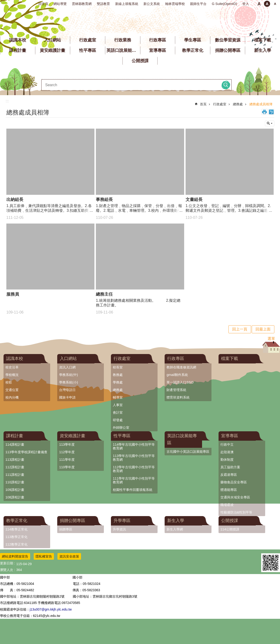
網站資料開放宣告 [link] (15, 556)
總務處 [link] (238, 104)
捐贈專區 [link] (66, 529)
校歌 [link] (9, 382)
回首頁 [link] (43, 4)
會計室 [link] (118, 412)
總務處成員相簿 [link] (261, 104)
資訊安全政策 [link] (69, 556)
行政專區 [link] (158, 40)
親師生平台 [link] (198, 4)
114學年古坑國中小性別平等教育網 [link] (134, 446)
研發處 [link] (118, 420)
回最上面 (263, 329)
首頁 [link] (203, 104)
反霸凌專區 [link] (229, 475)
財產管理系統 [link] (176, 390)
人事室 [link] (118, 405)
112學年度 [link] (67, 452)
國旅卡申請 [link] (67, 397)
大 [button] (275, 4)
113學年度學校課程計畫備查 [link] (26, 452)
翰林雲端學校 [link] (175, 4)
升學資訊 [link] (119, 529)
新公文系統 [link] (152, 4)
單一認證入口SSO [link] (180, 382)
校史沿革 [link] (12, 367)
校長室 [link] (118, 367)
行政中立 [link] (227, 444)
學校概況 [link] (12, 375)
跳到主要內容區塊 (2, 2)
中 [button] (267, 4)
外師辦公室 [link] (121, 428)
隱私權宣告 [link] (44, 556)
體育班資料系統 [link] (178, 397)
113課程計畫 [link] (15, 460)
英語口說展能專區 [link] (123, 50)
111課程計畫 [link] (15, 475)
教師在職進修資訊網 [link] (181, 367)
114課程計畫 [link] (15, 444)
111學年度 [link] (67, 460)
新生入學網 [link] (175, 529)
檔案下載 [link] (263, 40)
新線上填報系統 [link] (127, 4)
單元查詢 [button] (270, 123)
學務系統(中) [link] (69, 375)
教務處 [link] (118, 375)
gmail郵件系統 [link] (177, 375)
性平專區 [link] (88, 50)
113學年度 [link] (67, 444)
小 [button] (259, 4)
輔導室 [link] (118, 397)
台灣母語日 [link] (67, 390)
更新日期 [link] (7, 563)
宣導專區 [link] (158, 50)
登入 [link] (246, 4)
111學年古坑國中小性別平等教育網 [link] (134, 480)
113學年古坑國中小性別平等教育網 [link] (134, 458)
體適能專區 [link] (229, 490)
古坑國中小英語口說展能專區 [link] (188, 452)
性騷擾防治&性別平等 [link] (236, 512)
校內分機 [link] (12, 397)
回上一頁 (240, 329)
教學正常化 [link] (193, 50)
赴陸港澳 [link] (227, 452)
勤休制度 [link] (227, 460)
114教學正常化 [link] (16, 529)
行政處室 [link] (88, 40)
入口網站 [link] (53, 40)
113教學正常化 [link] (16, 537)
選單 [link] (271, 339)
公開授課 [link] (140, 61)
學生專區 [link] (193, 40)
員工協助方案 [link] (230, 467)
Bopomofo (271, 112)
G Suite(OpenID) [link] (224, 4)
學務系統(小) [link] (69, 382)
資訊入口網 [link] (67, 367)
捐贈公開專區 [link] (228, 50)
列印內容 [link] (264, 112)
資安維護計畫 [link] (53, 50)
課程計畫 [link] (18, 50)
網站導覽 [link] (60, 4)
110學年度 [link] (67, 467)
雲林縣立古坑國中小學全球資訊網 (140, 21)
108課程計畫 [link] (15, 497)
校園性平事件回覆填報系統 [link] (133, 490)
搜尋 (226, 85)
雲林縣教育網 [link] (82, 4)
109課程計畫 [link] (15, 490)
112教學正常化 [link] (16, 544)
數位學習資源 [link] (228, 40)
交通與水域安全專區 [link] (235, 497)
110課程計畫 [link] (15, 482)
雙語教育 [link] (103, 4)
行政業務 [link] (123, 40)
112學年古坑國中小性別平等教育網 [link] (134, 469)
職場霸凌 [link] (227, 505)
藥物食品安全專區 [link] (234, 482)
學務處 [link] (118, 382)
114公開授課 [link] (230, 529)
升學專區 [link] (122, 521)
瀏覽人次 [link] (7, 570)
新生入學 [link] (263, 50)
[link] (271, 563)
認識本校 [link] (18, 40)
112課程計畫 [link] (15, 467)
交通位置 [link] (12, 390)
